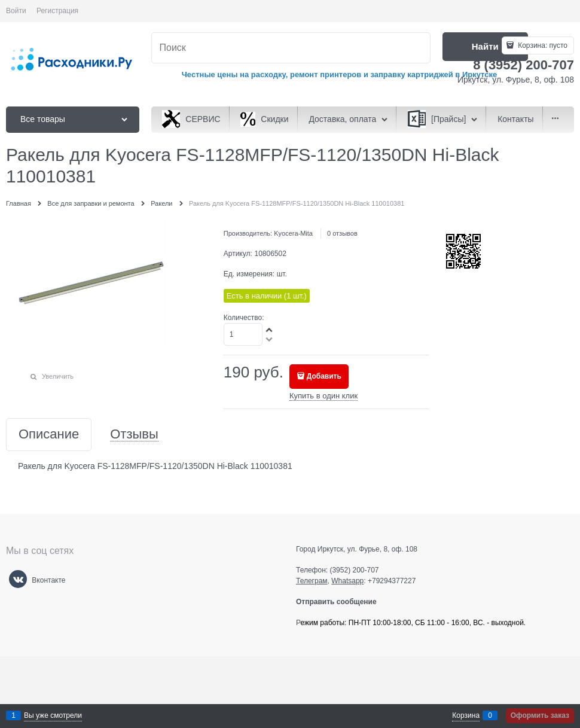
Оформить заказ (540, 715)
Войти (16, 11)
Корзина (466, 715)
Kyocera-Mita (293, 233)
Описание (49, 435)
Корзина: (542, 45)
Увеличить (58, 376)
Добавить (324, 376)
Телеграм (312, 581)
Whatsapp (347, 581)
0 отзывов (342, 233)
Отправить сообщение (341, 602)
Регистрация (57, 11)
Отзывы (134, 435)
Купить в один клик (323, 396)
